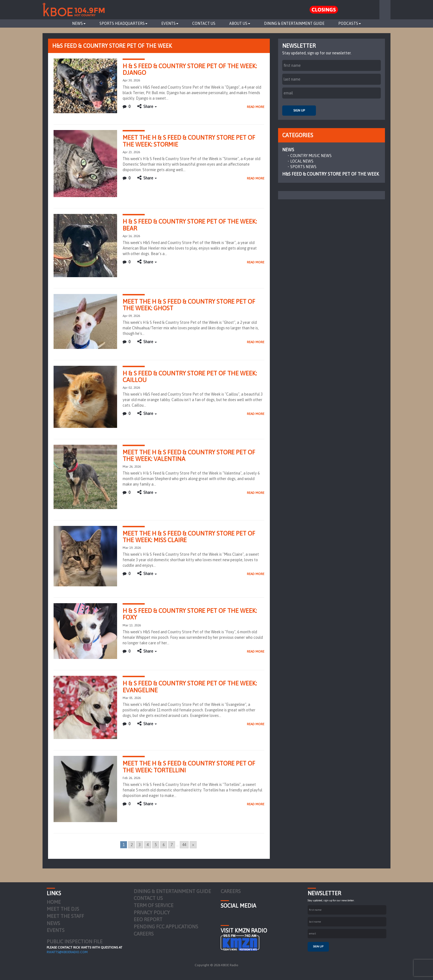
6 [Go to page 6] (164, 845)
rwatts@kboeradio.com (67, 952)
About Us (240, 23)
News (79, 23)
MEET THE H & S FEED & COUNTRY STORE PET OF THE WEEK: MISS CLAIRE (189, 537)
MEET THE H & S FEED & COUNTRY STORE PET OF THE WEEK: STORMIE (189, 141)
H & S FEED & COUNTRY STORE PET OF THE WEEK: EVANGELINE (190, 687)
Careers (144, 934)
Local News (302, 161)
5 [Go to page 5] (156, 845)
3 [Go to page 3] (140, 845)
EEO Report (148, 919)
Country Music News (311, 156)
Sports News (303, 167)
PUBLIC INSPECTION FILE (75, 941)
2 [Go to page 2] (132, 845)
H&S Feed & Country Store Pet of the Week (331, 174)
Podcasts (350, 23)
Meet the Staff (65, 916)
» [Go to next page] (193, 845)
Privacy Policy (152, 913)
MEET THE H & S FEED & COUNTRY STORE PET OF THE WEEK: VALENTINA (189, 455)
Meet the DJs (63, 909)
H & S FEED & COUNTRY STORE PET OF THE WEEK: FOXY (190, 614)
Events (170, 23)
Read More (256, 107)
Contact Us (204, 23)
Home (54, 902)
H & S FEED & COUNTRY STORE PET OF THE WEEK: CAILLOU (190, 377)
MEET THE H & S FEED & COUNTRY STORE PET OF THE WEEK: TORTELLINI (189, 767)
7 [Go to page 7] (172, 845)
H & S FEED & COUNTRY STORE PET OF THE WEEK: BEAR (190, 225)
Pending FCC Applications (166, 927)
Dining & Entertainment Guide (294, 23)
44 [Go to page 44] (184, 845)
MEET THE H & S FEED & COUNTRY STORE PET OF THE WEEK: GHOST (189, 305)
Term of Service (154, 905)
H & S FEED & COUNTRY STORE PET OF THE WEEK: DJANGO (190, 69)
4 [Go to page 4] (148, 845)
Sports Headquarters (123, 23)
